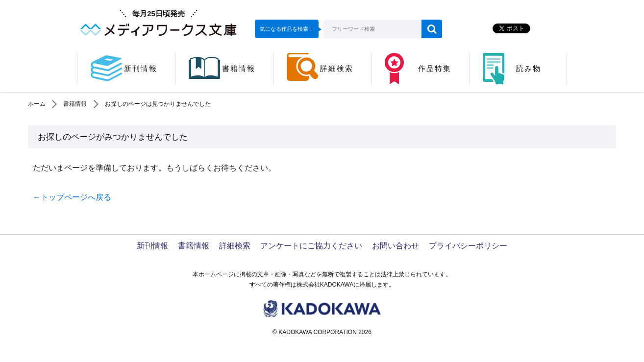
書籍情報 (75, 104)
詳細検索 (235, 246)
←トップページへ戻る (72, 197)
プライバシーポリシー (468, 246)
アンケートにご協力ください (311, 246)
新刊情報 (152, 246)
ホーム (37, 104)
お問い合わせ (396, 246)
